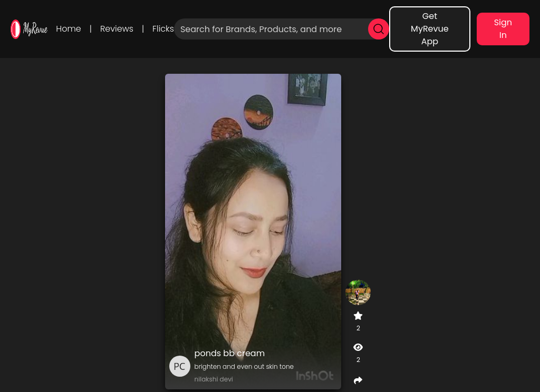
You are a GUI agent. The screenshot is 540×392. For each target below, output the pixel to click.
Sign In (503, 29)
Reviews (117, 29)
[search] (379, 29)
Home (68, 29)
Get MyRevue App (430, 29)
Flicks (163, 29)
